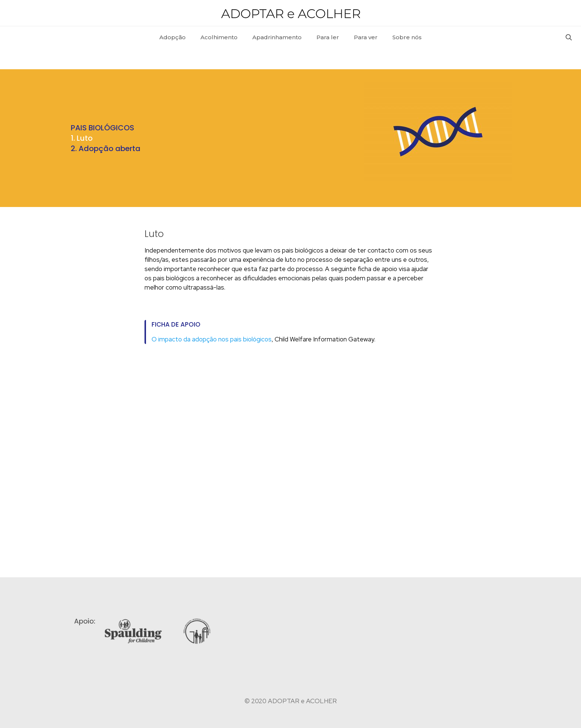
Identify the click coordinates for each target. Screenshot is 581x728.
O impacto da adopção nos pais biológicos (212, 339)
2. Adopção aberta (106, 148)
